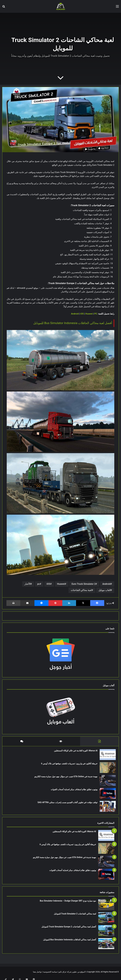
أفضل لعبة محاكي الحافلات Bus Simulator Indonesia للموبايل (73, 323)
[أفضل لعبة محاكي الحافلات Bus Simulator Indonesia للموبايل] (106, 946)
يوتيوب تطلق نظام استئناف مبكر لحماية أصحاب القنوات (73, 791)
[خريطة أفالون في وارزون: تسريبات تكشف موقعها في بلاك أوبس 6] (106, 769)
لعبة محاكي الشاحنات (81, 590)
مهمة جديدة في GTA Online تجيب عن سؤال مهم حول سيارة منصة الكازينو (65, 778)
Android (75, 314)
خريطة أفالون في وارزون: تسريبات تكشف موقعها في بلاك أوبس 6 (68, 765)
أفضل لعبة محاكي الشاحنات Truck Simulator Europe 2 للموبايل (69, 930)
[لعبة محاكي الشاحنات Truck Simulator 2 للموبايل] (106, 921)
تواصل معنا (37, 975)
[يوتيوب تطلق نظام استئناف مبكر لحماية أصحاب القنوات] (106, 795)
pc (38, 584)
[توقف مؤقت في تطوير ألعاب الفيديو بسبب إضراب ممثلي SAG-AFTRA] (106, 808)
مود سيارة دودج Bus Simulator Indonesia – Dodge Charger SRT (68, 904)
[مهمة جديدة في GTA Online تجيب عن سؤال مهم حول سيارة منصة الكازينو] (106, 782)
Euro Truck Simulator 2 (84, 584)
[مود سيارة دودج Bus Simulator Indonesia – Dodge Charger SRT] (106, 908)
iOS (82, 314)
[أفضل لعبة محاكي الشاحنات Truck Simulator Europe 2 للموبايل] (106, 934)
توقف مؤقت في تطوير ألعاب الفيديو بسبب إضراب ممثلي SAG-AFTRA (66, 804)
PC (96, 314)
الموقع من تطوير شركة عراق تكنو (72, 975)
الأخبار (28, 584)
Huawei (89, 314)
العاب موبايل (105, 590)
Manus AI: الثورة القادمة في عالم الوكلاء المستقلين (74, 752)
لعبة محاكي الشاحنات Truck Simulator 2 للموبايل (75, 917)
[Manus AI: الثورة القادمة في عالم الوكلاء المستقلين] (106, 756)
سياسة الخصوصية (50, 975)
